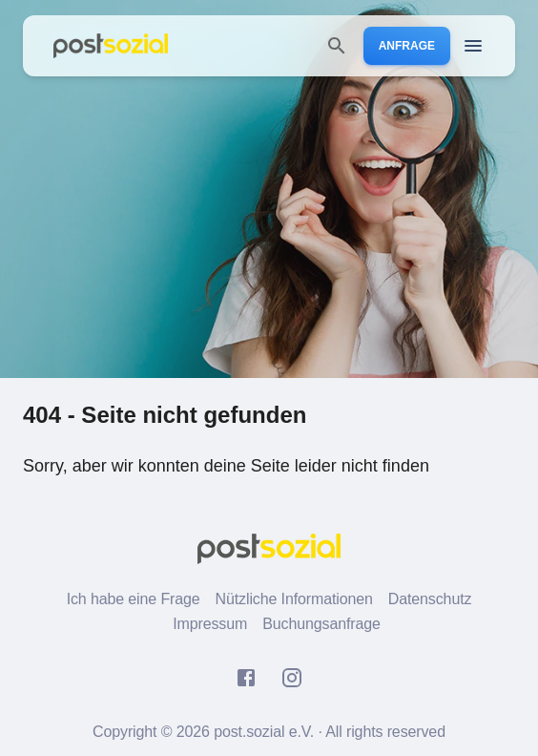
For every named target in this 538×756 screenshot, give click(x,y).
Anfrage (407, 46)
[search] (337, 46)
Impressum (210, 624)
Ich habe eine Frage (134, 599)
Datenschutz (430, 599)
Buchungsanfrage (321, 624)
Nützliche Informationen (294, 599)
